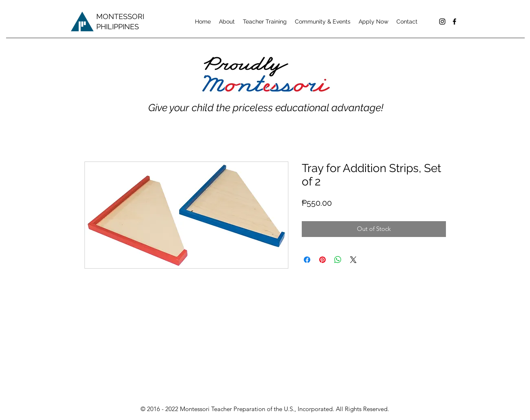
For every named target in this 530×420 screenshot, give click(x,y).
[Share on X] (353, 260)
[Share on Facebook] (307, 260)
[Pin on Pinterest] (322, 260)
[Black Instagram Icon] (442, 22)
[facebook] (454, 22)
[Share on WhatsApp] (338, 260)
